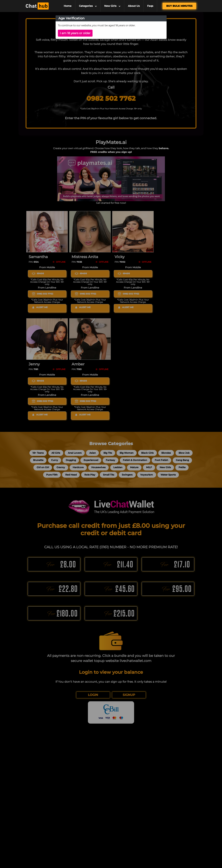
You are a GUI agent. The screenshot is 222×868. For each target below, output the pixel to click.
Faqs (150, 6)
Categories (88, 6)
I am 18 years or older (75, 33)
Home (68, 6)
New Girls (112, 6)
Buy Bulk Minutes (179, 6)
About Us (134, 6)
